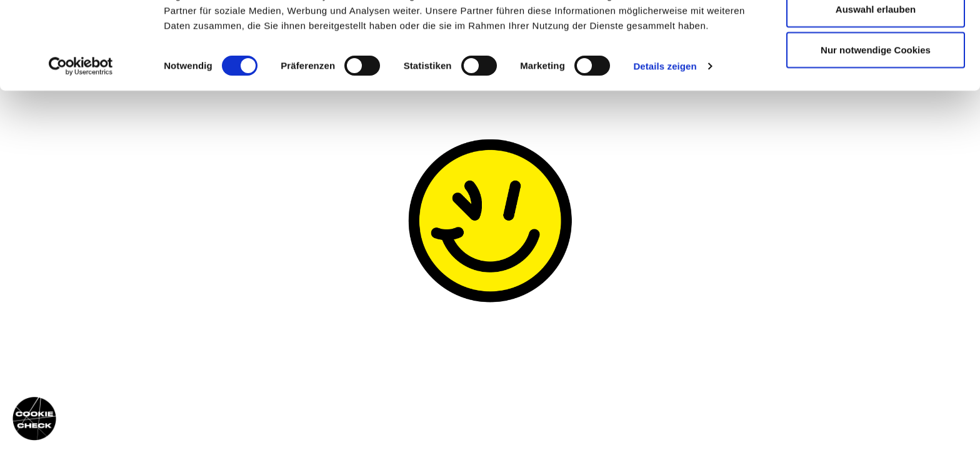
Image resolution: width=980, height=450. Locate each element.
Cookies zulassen (876, 33)
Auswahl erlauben (876, 74)
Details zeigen (665, 131)
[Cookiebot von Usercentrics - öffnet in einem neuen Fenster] (81, 131)
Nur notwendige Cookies (876, 115)
